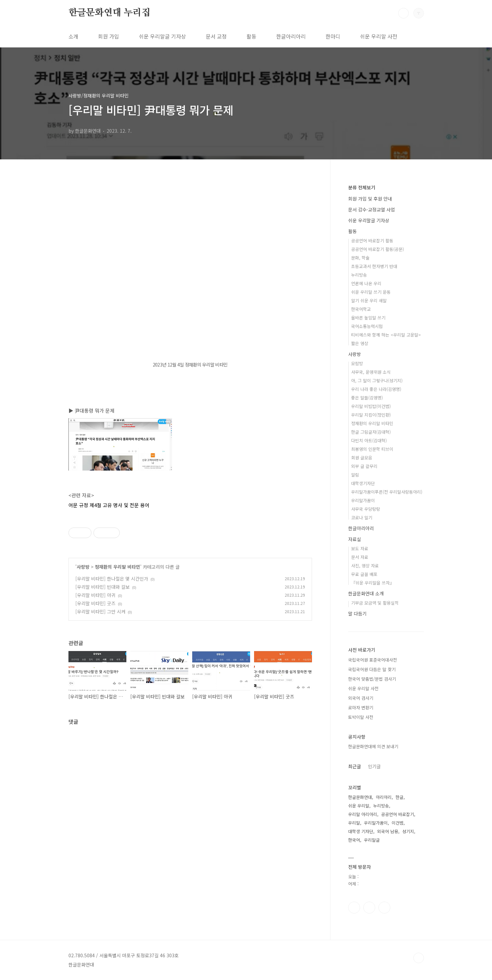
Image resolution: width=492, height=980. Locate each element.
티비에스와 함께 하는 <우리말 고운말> (386, 335)
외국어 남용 (388, 831)
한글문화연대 (360, 797)
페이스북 (354, 908)
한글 (400, 797)
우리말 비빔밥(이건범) (371, 406)
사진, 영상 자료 (365, 566)
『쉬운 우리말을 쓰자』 (373, 583)
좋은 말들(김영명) (367, 398)
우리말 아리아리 (363, 814)
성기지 (408, 831)
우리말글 (372, 840)
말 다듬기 (357, 613)
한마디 (333, 36)
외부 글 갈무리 (364, 466)
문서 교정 (216, 36)
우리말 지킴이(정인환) (371, 415)
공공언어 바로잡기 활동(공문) (377, 249)
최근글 (355, 766)
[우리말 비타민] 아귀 (95, 595)
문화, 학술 (360, 258)
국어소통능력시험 (367, 326)
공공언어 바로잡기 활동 (372, 241)
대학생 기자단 (361, 831)
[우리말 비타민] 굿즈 (95, 603)
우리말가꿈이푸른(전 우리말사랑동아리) (387, 492)
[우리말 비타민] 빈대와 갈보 (103, 587)
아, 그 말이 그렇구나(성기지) (377, 381)
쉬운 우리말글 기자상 (162, 36)
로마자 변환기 (361, 708)
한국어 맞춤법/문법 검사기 (372, 679)
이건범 (398, 823)
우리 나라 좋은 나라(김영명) (376, 389)
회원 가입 (109, 36)
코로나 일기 (362, 517)
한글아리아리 (291, 36)
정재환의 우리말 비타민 (117, 567)
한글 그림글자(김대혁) (371, 432)
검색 (403, 13)
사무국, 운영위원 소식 (371, 372)
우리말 (354, 823)
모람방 (357, 363)
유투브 (384, 908)
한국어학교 (361, 309)
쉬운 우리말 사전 (379, 36)
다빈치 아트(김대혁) (369, 440)
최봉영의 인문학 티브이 (372, 449)
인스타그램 (369, 908)
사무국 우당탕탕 (366, 509)
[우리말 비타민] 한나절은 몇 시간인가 (112, 579)
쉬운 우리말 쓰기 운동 (371, 292)
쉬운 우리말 (359, 806)
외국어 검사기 (361, 698)
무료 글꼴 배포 (364, 574)
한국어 (354, 840)
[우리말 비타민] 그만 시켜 (100, 612)
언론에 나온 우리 (366, 283)
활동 (251, 36)
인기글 (374, 766)
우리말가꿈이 (363, 500)
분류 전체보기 (362, 187)
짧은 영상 (360, 343)
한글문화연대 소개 (366, 593)
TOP (419, 958)
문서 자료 (360, 557)
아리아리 (384, 797)
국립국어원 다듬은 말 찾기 (372, 669)
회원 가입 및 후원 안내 (370, 199)
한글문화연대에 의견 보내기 (373, 746)
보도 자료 (360, 548)
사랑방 (83, 567)
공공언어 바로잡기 (398, 814)
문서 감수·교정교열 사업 (372, 209)
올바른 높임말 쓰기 (368, 318)
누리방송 (359, 275)
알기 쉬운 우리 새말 (369, 300)
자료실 (355, 539)
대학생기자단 (363, 483)
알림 (355, 475)
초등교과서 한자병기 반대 (374, 266)
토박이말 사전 (361, 717)
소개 (73, 36)
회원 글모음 (362, 458)
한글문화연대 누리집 (109, 13)
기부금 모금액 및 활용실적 (375, 603)
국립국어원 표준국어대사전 (373, 660)
